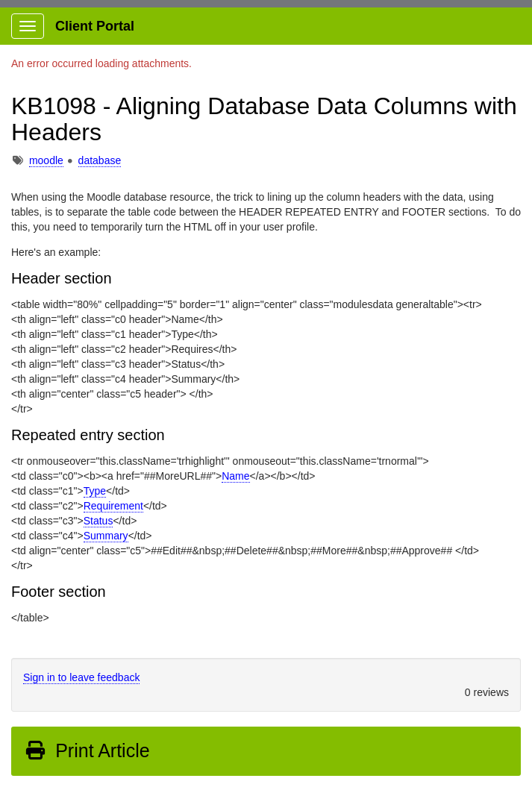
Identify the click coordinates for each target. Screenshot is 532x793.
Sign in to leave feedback (81, 677)
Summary (106, 536)
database (100, 160)
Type (95, 491)
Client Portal (95, 26)
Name (235, 476)
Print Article (87, 750)
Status (98, 521)
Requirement (113, 506)
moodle (46, 160)
